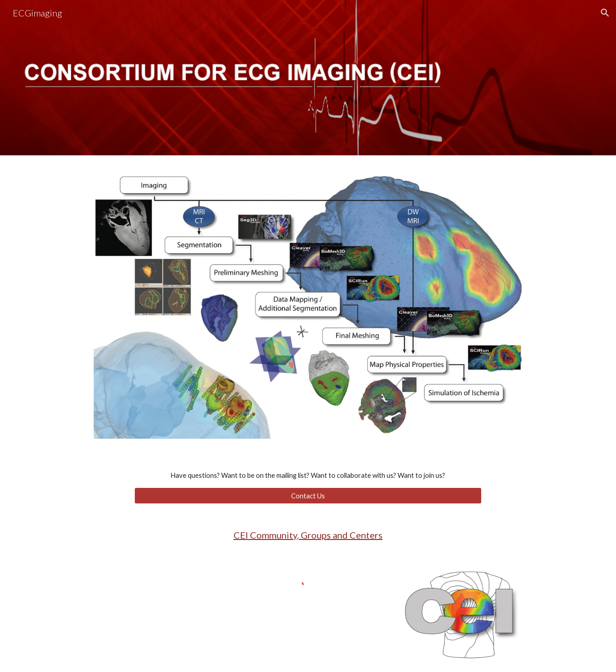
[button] (605, 13)
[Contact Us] (308, 496)
